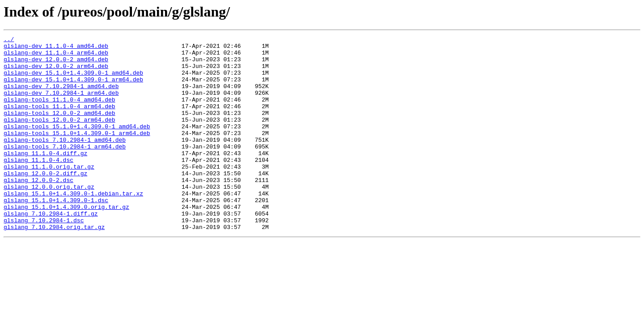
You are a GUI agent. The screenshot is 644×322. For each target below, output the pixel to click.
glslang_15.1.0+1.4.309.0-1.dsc (56, 233)
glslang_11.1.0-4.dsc (38, 185)
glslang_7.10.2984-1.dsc (44, 258)
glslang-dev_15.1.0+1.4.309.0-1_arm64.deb (73, 89)
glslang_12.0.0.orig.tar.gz (49, 217)
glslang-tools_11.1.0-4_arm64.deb (59, 121)
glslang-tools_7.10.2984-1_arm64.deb (65, 169)
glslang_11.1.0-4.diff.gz (45, 177)
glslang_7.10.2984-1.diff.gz (51, 250)
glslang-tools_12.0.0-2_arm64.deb (59, 137)
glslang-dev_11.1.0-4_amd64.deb (56, 48)
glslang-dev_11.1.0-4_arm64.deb (56, 56)
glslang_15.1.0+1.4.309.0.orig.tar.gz (66, 241)
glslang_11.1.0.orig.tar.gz (49, 193)
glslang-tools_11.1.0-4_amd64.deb (59, 113)
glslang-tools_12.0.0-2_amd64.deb (59, 129)
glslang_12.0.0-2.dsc (38, 209)
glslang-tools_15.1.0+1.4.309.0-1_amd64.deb (77, 145)
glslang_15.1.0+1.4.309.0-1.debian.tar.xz (73, 225)
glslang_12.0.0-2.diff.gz (45, 201)
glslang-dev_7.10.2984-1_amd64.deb (61, 97)
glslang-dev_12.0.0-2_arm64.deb (56, 72)
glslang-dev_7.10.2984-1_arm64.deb (61, 105)
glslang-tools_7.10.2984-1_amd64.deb (65, 161)
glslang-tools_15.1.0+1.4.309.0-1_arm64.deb (77, 153)
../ (9, 40)
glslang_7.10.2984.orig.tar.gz (54, 266)
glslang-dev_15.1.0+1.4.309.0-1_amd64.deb (73, 80)
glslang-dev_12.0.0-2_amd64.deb (56, 64)
